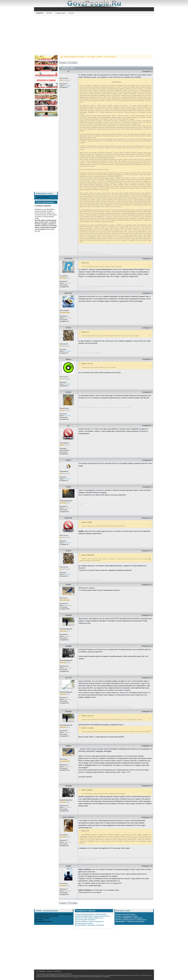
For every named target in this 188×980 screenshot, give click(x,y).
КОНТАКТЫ (57, 971)
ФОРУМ (49, 13)
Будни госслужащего (43, 197)
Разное (71, 13)
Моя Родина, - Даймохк (95, 57)
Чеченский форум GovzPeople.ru (75, 57)
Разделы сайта (60, 13)
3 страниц (62, 63)
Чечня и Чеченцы (110, 57)
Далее (75, 63)
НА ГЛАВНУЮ (41, 971)
